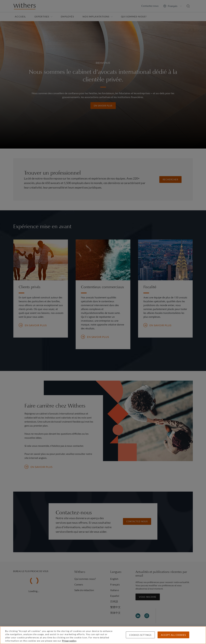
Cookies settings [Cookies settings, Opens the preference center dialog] (140, 635)
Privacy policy (69, 641)
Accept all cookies (173, 635)
